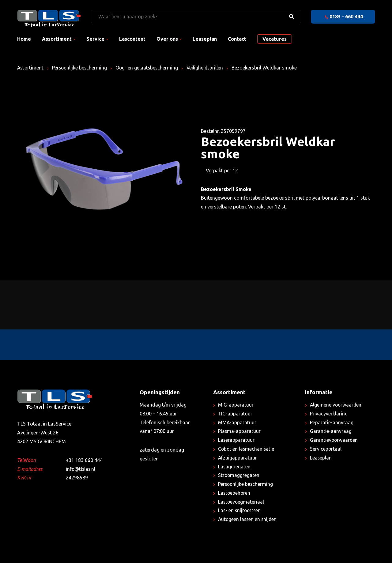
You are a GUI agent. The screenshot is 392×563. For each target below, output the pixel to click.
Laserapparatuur (236, 440)
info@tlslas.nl (81, 469)
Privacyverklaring (329, 414)
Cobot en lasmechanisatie (247, 449)
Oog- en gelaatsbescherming (150, 68)
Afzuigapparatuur (238, 458)
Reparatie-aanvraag (332, 422)
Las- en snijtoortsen (240, 510)
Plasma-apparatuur (239, 431)
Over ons (167, 39)
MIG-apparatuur (236, 405)
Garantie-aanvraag (331, 431)
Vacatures (275, 39)
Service (95, 39)
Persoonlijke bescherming (81, 68)
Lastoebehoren (235, 493)
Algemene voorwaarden (336, 405)
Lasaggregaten (234, 467)
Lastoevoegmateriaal (241, 502)
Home (24, 39)
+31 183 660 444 (84, 460)
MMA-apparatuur (237, 422)
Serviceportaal (326, 449)
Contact (237, 39)
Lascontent (132, 39)
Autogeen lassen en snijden (248, 519)
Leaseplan (205, 39)
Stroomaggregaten (239, 475)
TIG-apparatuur (235, 414)
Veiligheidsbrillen (209, 68)
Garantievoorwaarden (334, 440)
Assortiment (57, 39)
